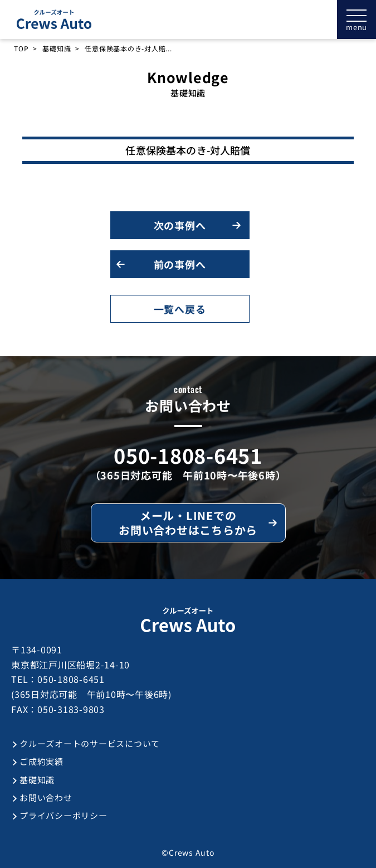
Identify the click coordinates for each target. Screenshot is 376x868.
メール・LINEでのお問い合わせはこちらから (188, 523)
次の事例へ (180, 225)
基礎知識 (57, 49)
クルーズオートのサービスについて (90, 743)
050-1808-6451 (188, 455)
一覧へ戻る (180, 309)
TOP (21, 49)
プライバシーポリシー (64, 815)
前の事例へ (180, 264)
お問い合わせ (46, 797)
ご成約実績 (41, 761)
